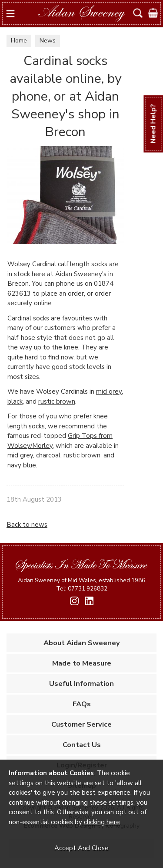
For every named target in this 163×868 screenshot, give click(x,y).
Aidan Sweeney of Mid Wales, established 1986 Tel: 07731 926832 (81, 584)
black (15, 401)
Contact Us (82, 745)
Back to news (27, 525)
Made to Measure (82, 663)
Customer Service (81, 724)
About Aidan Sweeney (82, 643)
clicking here (102, 822)
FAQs (82, 704)
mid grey (109, 392)
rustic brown (57, 401)
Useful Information (81, 684)
